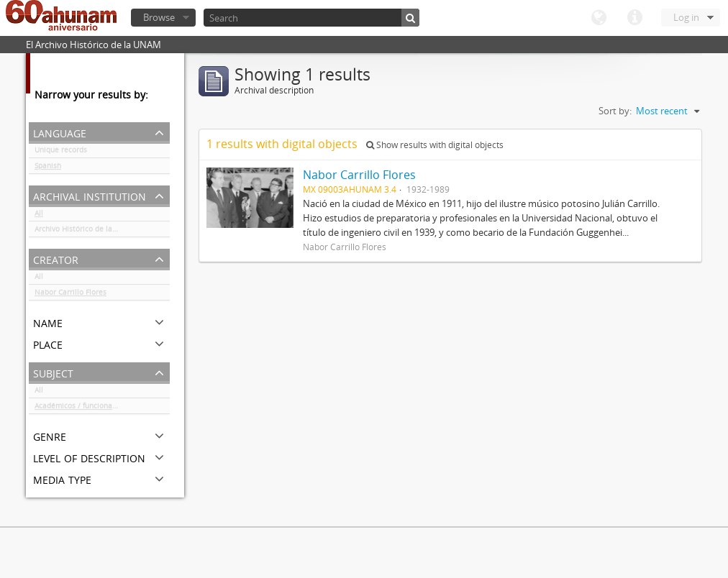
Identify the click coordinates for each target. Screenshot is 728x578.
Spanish (48, 168)
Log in (686, 17)
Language (599, 18)
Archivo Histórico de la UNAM (85, 231)
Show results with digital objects (435, 145)
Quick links (634, 18)
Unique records (61, 152)
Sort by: (615, 111)
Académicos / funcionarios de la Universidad (102, 408)
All (39, 216)
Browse (159, 17)
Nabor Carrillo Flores (70, 295)
